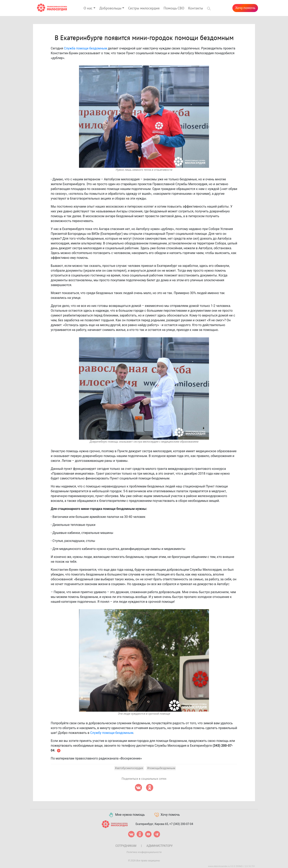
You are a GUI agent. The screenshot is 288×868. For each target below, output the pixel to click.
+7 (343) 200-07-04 (181, 824)
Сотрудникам (126, 846)
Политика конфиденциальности (144, 852)
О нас (88, 8)
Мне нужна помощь (126, 815)
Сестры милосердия (144, 8)
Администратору (159, 846)
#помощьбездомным (161, 768)
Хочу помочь (245, 8)
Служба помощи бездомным (85, 48)
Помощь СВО (174, 8)
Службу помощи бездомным (112, 733)
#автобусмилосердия (129, 768)
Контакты (196, 8)
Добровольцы (110, 8)
